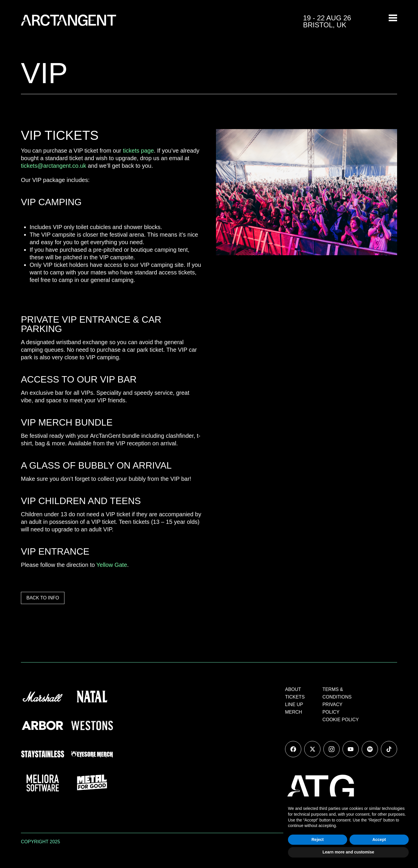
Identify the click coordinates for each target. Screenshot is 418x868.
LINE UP (294, 704)
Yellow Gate (112, 565)
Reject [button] (318, 840)
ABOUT (293, 689)
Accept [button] (379, 840)
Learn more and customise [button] (348, 852)
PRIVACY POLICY (333, 708)
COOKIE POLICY (341, 720)
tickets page (138, 151)
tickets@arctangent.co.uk (54, 166)
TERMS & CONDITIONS (337, 693)
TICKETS (295, 697)
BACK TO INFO (43, 598)
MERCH (294, 712)
